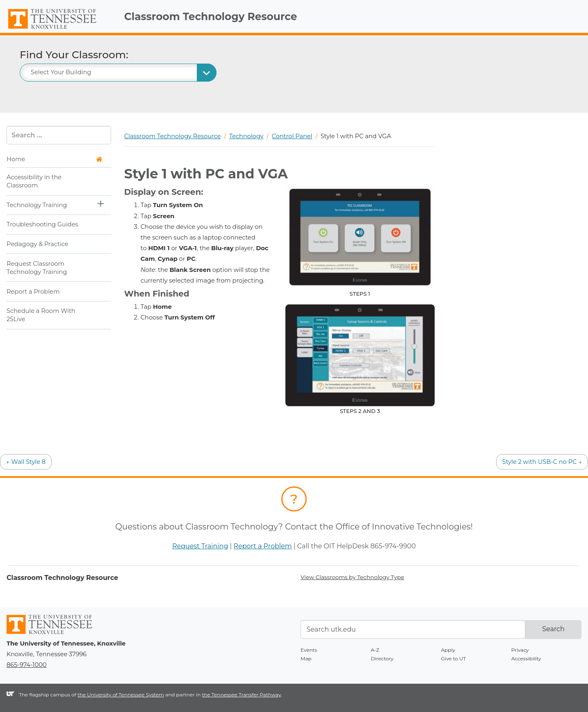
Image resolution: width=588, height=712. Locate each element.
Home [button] (55, 159)
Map (306, 658)
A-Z (375, 650)
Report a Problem (33, 292)
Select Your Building (61, 72)
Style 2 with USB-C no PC (542, 462)
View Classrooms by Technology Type (352, 577)
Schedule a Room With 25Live (41, 315)
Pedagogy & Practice (38, 244)
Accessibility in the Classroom (34, 181)
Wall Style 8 (26, 462)
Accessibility (526, 658)
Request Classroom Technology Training (37, 268)
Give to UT (454, 658)
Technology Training (37, 205)
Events (309, 650)
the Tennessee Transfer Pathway (241, 695)
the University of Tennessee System (121, 695)
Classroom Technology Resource (211, 16)
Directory (382, 658)
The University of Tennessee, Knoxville (59, 29)
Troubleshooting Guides (42, 224)
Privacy (520, 650)
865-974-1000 (27, 665)
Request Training (200, 546)
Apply (448, 650)
